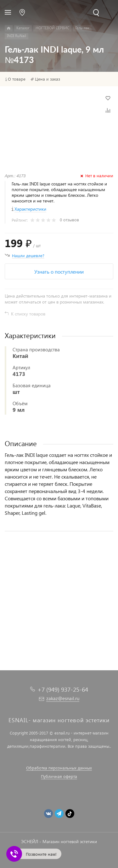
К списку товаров (28, 314)
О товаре (17, 79)
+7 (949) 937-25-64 (63, 689)
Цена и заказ (48, 79)
